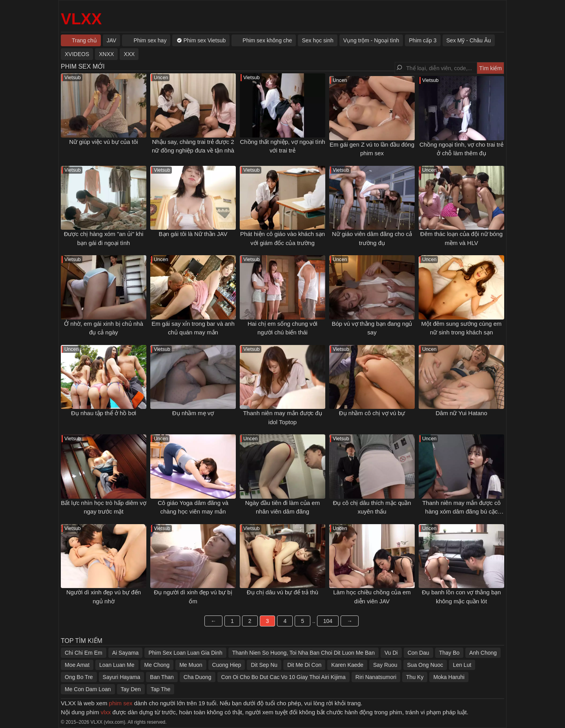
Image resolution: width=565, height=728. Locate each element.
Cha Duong (198, 677)
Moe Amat (77, 665)
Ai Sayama (126, 653)
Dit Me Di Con (304, 665)
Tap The (160, 689)
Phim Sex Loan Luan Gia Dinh (185, 653)
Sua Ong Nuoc (425, 665)
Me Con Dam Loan (88, 689)
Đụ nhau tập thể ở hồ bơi (104, 413)
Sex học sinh (317, 40)
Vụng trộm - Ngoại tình (371, 40)
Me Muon (191, 665)
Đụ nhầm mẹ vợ (193, 413)
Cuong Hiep (227, 665)
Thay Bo (449, 653)
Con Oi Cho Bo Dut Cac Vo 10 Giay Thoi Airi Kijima (283, 677)
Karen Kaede (347, 665)
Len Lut (462, 665)
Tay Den (131, 689)
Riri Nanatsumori (376, 677)
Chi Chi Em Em (84, 653)
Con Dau (418, 653)
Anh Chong (483, 653)
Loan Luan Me (117, 665)
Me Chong (157, 665)
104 (328, 621)
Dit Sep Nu (264, 665)
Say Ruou (385, 665)
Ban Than (162, 677)
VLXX (81, 19)
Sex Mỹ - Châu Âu (469, 40)
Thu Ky (415, 677)
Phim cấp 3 (423, 40)
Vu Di (391, 653)
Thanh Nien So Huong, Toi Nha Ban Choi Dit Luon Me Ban (303, 653)
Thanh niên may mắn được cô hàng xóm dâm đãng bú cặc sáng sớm (461, 512)
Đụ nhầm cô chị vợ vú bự (372, 413)
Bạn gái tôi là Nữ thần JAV (193, 234)
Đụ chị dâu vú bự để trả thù (282, 592)
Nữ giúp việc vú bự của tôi (103, 142)
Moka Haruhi (449, 677)
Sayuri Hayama (122, 677)
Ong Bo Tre (79, 677)
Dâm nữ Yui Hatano (461, 413)
